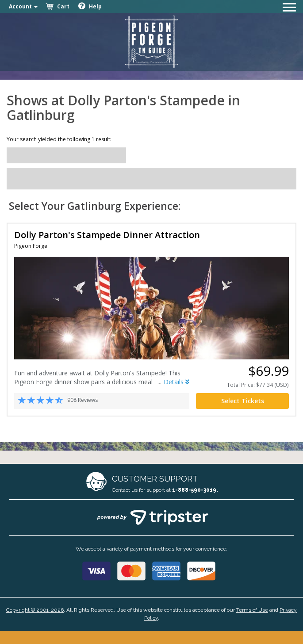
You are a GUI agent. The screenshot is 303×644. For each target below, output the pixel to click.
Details (176, 382)
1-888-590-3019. (195, 490)
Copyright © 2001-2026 (35, 610)
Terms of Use (252, 610)
